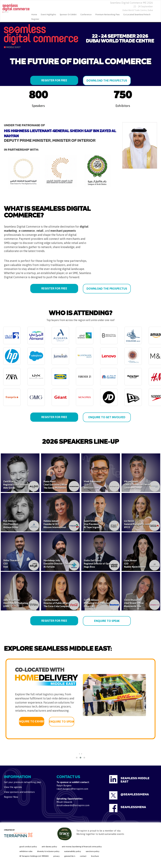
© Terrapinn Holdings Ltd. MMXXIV (34, 856)
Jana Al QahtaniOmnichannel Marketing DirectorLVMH (20, 603)
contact (83, 856)
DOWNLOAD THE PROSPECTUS (107, 80)
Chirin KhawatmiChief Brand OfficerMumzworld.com (134, 603)
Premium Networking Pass (107, 15)
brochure (95, 856)
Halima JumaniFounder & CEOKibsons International (55, 524)
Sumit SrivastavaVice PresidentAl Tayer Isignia (92, 524)
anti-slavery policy (49, 847)
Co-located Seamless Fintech (137, 15)
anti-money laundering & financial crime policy (82, 847)
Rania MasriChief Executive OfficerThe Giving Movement (55, 485)
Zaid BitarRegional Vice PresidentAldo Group (16, 485)
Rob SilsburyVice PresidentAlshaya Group (11, 524)
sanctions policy (93, 851)
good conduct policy (28, 847)
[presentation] (79, 754)
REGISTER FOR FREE (54, 80)
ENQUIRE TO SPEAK (107, 621)
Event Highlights (48, 15)
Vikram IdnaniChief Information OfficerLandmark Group (137, 485)
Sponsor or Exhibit (68, 15)
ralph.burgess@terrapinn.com (72, 789)
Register (35, 19)
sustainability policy (73, 851)
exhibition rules (26, 851)
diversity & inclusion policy (48, 851)
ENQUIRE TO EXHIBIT (32, 721)
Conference (86, 15)
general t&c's (70, 856)
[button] (77, 758)
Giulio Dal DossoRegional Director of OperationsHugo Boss (101, 564)
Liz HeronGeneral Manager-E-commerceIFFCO (140, 524)
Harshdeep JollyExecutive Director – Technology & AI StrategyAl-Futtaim (67, 564)
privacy (56, 856)
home (34, 15)
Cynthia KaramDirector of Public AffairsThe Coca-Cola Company (56, 603)
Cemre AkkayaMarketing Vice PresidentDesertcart (97, 603)
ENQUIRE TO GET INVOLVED (107, 417)
